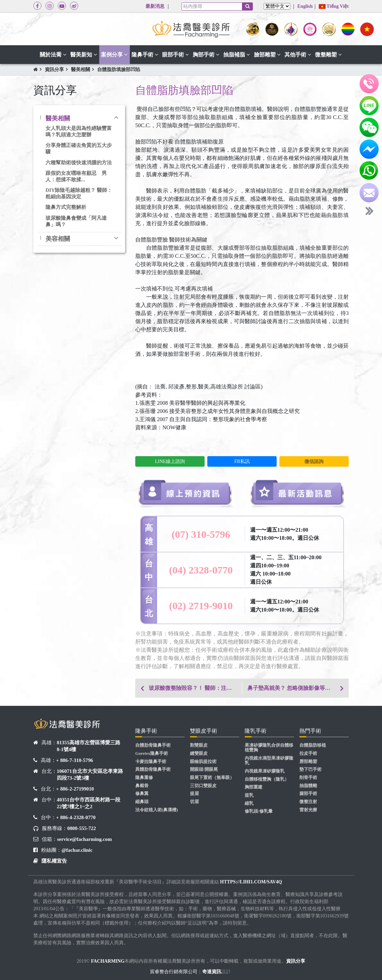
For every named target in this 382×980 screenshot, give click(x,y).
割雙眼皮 (199, 745)
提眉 (194, 794)
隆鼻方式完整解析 (66, 207)
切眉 (194, 802)
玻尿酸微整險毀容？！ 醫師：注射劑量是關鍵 (195, 688)
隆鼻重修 (144, 778)
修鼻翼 (142, 794)
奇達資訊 (212, 972)
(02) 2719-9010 (201, 606)
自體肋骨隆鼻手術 (153, 745)
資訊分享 (54, 70)
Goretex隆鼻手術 (152, 753)
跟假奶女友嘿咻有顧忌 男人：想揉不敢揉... (76, 176)
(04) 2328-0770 (201, 570)
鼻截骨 (142, 786)
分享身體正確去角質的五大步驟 (79, 148)
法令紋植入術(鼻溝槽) (157, 810)
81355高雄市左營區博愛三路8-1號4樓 (89, 746)
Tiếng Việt (334, 6)
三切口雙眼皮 (203, 786)
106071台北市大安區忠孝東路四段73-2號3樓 (90, 775)
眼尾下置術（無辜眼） (212, 778)
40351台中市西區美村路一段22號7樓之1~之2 (89, 803)
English (305, 6)
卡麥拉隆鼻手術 (151, 762)
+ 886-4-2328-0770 (76, 817)
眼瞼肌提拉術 (203, 762)
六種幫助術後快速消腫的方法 (79, 163)
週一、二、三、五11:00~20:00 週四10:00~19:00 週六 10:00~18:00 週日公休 (286, 570)
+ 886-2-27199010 (75, 789)
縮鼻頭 (142, 802)
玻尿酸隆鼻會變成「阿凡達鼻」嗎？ (76, 221)
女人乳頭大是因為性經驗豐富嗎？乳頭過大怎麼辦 (79, 131)
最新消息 (155, 6)
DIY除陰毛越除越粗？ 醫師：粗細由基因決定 (79, 193)
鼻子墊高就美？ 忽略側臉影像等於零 (292, 688)
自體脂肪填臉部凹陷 (119, 70)
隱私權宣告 (54, 861)
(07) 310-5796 (201, 534)
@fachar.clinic (77, 850)
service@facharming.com (84, 839)
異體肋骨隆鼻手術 (153, 769)
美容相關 (58, 239)
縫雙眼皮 (199, 753)
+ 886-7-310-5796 (75, 760)
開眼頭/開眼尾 (204, 769)
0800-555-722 (82, 828)
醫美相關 (81, 70)
